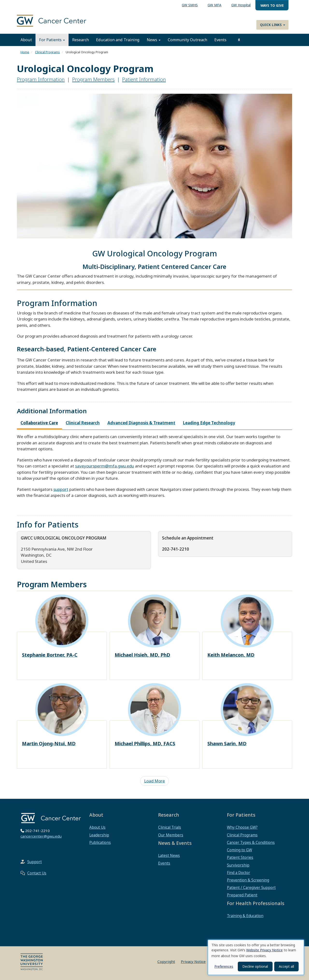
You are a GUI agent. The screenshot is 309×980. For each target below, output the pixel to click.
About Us (97, 827)
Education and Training (118, 40)
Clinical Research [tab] (83, 423)
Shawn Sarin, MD (227, 743)
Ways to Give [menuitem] (272, 5)
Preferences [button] (224, 966)
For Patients (52, 40)
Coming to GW (239, 850)
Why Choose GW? (242, 827)
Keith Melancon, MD (231, 655)
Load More (154, 781)
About (26, 40)
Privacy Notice (193, 961)
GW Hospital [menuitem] (241, 5)
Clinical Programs (47, 52)
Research (81, 40)
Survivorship (238, 865)
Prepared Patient (242, 895)
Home (25, 52)
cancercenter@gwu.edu (41, 836)
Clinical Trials (170, 827)
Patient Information (144, 79)
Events (220, 40)
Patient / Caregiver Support (251, 887)
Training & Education (245, 916)
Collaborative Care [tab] (39, 423)
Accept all (286, 966)
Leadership (99, 835)
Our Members (171, 835)
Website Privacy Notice (264, 950)
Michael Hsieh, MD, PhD (142, 655)
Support (35, 862)
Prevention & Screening (248, 880)
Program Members (93, 79)
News (154, 40)
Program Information (41, 79)
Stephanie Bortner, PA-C (50, 655)
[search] (239, 40)
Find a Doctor (239, 873)
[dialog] (256, 957)
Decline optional (255, 966)
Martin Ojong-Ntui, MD (49, 743)
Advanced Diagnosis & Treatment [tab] (141, 423)
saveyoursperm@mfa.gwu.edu (105, 466)
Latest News (169, 855)
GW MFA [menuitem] (214, 5)
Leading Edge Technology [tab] (209, 423)
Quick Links (273, 25)
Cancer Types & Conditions (251, 842)
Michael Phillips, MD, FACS (145, 743)
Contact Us (37, 873)
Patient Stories (240, 857)
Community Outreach (187, 40)
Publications (100, 842)
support (61, 489)
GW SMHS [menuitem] (190, 5)
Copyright (166, 961)
